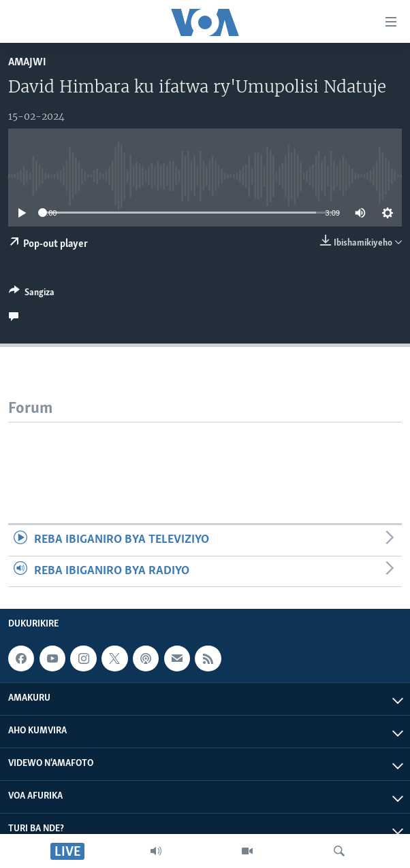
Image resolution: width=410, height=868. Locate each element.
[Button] (32, 295)
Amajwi (27, 62)
